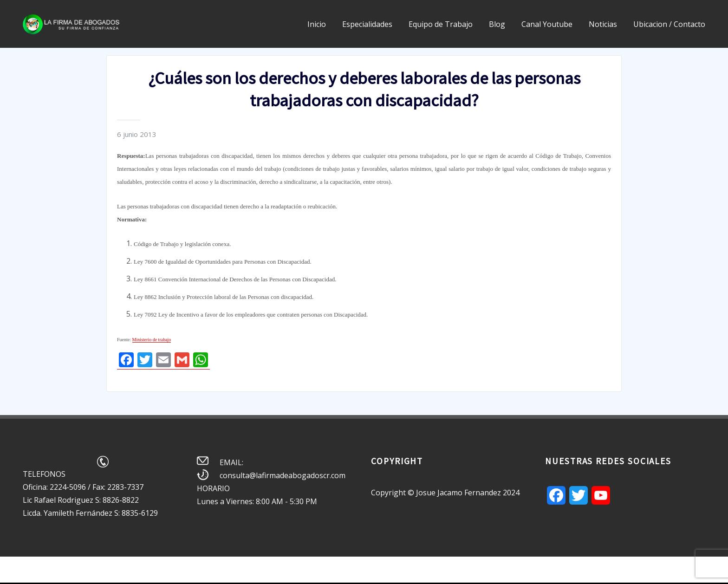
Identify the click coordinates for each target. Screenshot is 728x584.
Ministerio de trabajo (152, 340)
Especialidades (367, 24)
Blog (497, 24)
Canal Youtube (547, 24)
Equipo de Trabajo (441, 24)
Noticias (603, 24)
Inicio (317, 24)
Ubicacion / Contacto (669, 24)
